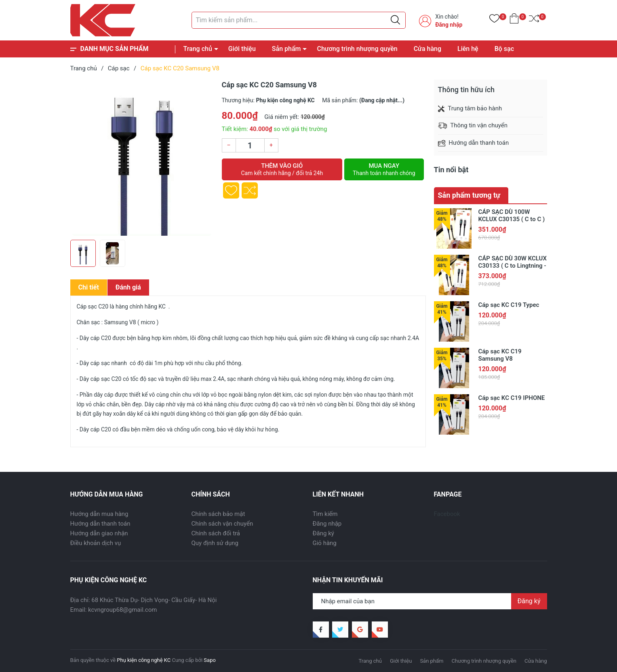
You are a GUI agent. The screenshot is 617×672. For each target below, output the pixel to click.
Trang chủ (198, 49)
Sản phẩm (286, 49)
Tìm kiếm (325, 514)
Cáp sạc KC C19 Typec (509, 305)
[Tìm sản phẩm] (299, 20)
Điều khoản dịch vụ (96, 543)
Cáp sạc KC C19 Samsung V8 (500, 355)
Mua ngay (384, 169)
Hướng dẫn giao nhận (99, 533)
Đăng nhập (449, 25)
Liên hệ (468, 49)
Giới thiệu (242, 49)
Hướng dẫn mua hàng (99, 514)
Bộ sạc (504, 49)
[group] (142, 158)
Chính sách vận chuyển (222, 524)
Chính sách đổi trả (216, 533)
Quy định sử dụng (215, 543)
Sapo (210, 660)
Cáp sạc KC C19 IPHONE (512, 398)
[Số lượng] (250, 145)
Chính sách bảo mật (218, 514)
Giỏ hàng (325, 543)
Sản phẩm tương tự (469, 195)
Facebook (447, 514)
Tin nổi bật (451, 170)
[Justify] (395, 20)
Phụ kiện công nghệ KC (144, 660)
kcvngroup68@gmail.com (122, 610)
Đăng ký (323, 533)
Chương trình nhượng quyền (357, 49)
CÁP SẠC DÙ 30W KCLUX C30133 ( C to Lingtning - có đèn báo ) (513, 266)
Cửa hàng (427, 49)
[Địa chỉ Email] (430, 601)
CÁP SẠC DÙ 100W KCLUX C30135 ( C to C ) (512, 216)
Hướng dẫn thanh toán (100, 524)
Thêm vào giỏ (282, 169)
